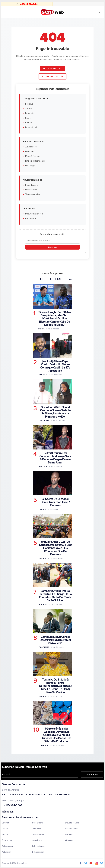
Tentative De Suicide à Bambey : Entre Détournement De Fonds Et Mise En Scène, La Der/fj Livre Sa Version (55, 686)
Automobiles (31, 147)
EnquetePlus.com (72, 823)
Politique (29, 104)
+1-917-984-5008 (12, 806)
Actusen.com (7, 846)
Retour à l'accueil (52, 68)
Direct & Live (31, 190)
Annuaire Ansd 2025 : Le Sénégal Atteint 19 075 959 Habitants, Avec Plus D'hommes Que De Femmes (55, 548)
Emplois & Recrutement (36, 161)
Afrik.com (69, 840)
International (31, 127)
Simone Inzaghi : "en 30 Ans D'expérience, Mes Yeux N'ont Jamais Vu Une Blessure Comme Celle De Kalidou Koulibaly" (55, 319)
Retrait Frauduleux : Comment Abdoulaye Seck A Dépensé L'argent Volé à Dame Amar (55, 458)
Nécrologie (30, 166)
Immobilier (30, 151)
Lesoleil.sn (6, 829)
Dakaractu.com (38, 852)
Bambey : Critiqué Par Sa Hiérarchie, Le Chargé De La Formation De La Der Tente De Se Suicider (55, 596)
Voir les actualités (52, 76)
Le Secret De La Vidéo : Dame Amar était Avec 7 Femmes (55, 502)
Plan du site (31, 219)
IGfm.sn (5, 835)
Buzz (42, 509)
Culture (29, 123)
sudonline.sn (37, 840)
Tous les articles (33, 194)
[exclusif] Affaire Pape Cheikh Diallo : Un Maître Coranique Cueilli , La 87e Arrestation (55, 366)
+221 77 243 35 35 (13, 795)
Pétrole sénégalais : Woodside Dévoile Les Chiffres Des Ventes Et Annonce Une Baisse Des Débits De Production (56, 735)
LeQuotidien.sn (38, 846)
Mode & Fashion (33, 156)
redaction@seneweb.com (24, 817)
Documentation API (34, 214)
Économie (30, 113)
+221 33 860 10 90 (36, 795)
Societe (43, 375)
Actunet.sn (6, 852)
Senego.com (37, 823)
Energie (45, 745)
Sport (28, 118)
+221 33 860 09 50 (60, 795)
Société (29, 109)
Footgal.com (7, 840)
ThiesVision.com (39, 829)
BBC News (69, 835)
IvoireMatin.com (72, 829)
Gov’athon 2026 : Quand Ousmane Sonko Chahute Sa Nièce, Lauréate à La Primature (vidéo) (55, 412)
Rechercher (52, 247)
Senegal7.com (38, 835)
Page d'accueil (32, 185)
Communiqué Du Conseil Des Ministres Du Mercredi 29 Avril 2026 (55, 640)
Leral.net (6, 823)
